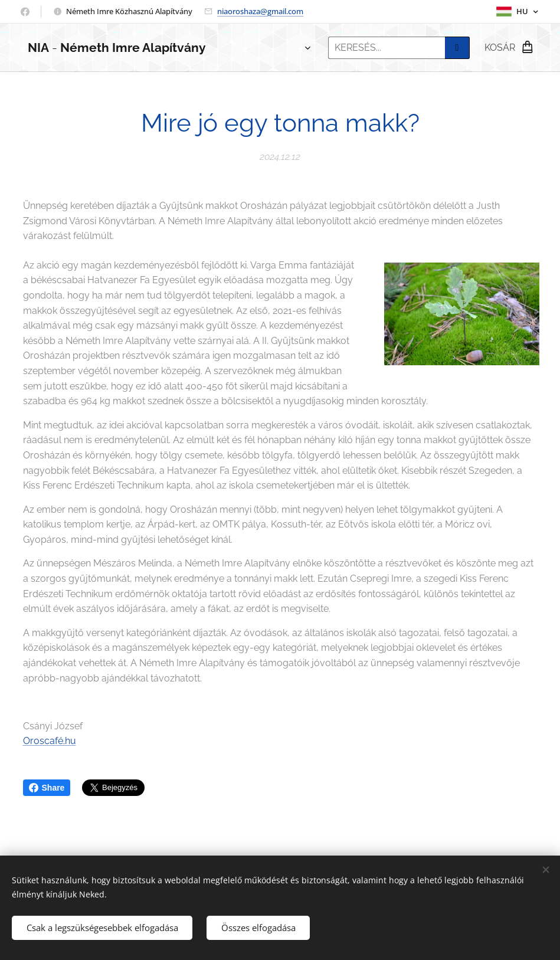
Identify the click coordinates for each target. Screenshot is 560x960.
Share (47, 788)
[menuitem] (248, 48)
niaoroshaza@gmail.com (260, 11)
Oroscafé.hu (50, 741)
